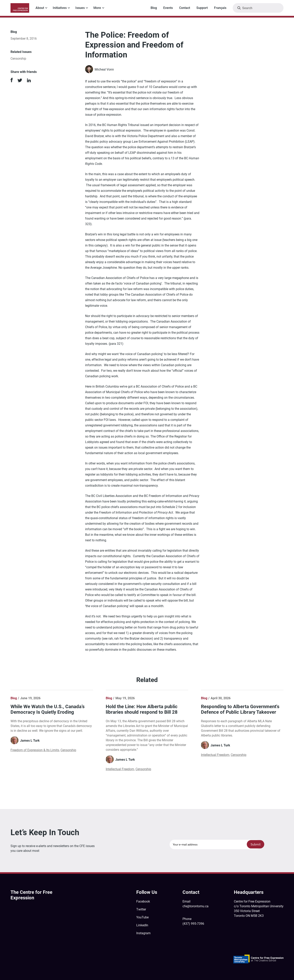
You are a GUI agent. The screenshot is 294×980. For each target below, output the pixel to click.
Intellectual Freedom (120, 769)
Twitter (141, 909)
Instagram (143, 933)
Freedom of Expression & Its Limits (35, 750)
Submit (256, 844)
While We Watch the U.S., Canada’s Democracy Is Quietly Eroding (48, 709)
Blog (154, 8)
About (40, 8)
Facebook (143, 901)
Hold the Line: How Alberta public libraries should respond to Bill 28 (142, 709)
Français (220, 8)
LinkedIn (142, 925)
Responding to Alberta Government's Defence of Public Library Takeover (240, 709)
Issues (80, 8)
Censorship (18, 59)
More (97, 8)
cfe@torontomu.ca (196, 906)
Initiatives (60, 8)
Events (168, 8)
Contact (185, 8)
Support (202, 8)
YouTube (142, 917)
